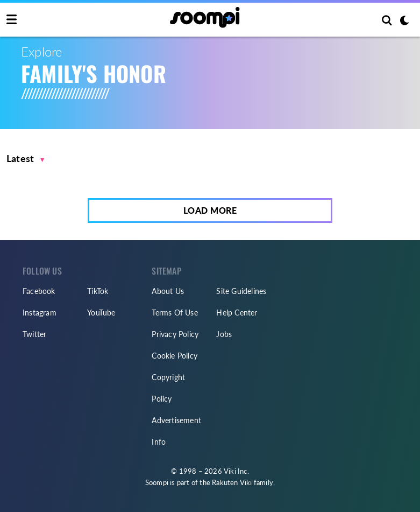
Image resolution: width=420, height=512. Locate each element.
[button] (26, 159)
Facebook (39, 291)
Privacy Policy (175, 334)
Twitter (34, 334)
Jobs (224, 334)
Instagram (40, 313)
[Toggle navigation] (12, 20)
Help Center (237, 313)
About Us (168, 291)
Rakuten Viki (232, 482)
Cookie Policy (175, 356)
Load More (210, 210)
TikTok (98, 291)
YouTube (101, 313)
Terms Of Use (175, 313)
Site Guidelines (241, 291)
